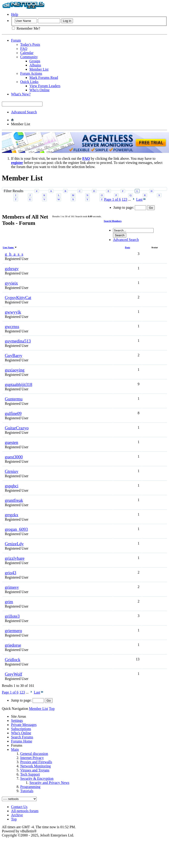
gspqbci (12, 486)
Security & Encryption (37, 778)
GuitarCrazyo (17, 428)
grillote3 (12, 616)
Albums (35, 65)
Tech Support (30, 774)
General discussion (34, 754)
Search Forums (22, 737)
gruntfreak (14, 500)
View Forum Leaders (45, 86)
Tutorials (27, 791)
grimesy (12, 587)
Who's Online (39, 90)
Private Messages (24, 725)
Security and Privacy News (49, 783)
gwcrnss (12, 327)
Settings (17, 721)
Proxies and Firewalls (36, 762)
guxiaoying (15, 370)
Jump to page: (27, 700)
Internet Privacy (32, 758)
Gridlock (13, 660)
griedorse (13, 645)
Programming (30, 787)
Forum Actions (31, 73)
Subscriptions (21, 729)
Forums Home (22, 741)
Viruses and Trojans (35, 770)
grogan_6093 (16, 529)
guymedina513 (18, 341)
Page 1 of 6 (10, 692)
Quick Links (29, 82)
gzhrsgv (12, 269)
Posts (127, 247)
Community (29, 57)
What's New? (21, 94)
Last (39, 692)
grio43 (11, 573)
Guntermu (14, 399)
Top (52, 709)
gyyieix (11, 283)
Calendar (27, 53)
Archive (17, 815)
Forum (16, 40)
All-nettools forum (25, 811)
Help (15, 14)
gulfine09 (13, 413)
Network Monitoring (35, 766)
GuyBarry (14, 355)
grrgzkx (12, 515)
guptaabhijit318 (18, 384)
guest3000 (14, 457)
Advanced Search (24, 112)
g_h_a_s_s (14, 254)
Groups (35, 61)
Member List (39, 69)
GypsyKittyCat (18, 298)
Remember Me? (26, 28)
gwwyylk (13, 312)
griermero (13, 631)
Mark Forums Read (44, 78)
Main (15, 750)
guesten (11, 442)
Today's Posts (30, 44)
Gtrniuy (12, 471)
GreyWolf (14, 674)
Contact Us (19, 807)
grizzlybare (15, 558)
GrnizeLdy (14, 544)
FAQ (24, 49)
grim (9, 602)
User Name (10, 247)
